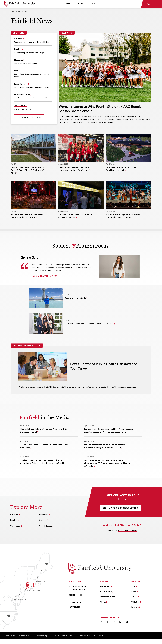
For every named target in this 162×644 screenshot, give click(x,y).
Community (15, 526)
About (103, 602)
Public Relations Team (127, 530)
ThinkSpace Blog (21, 105)
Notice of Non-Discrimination (93, 636)
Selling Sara (30, 257)
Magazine (18, 60)
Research (43, 520)
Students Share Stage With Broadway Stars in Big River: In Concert (123, 216)
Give (93, 4)
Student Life (106, 591)
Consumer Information (64, 636)
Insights (18, 49)
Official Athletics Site (23, 110)
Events (134, 597)
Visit (68, 4)
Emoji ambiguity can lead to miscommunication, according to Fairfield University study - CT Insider (43, 462)
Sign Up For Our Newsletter (120, 508)
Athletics (18, 39)
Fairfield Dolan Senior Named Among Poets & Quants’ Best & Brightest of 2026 (28, 170)
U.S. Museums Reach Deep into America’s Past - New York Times (44, 446)
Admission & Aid (107, 597)
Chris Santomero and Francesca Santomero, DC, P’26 (89, 324)
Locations (74, 607)
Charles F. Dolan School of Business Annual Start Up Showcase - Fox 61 (43, 430)
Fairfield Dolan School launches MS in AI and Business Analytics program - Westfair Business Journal (108, 430)
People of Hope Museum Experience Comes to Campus (75, 216)
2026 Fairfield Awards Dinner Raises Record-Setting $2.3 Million (27, 216)
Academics (43, 515)
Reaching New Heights (75, 298)
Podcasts (18, 71)
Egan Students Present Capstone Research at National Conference (74, 169)
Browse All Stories (29, 117)
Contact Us (75, 603)
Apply (80, 4)
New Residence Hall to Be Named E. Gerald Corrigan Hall (122, 169)
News (134, 591)
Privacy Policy (41, 636)
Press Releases (21, 84)
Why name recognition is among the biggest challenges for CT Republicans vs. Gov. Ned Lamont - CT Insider (108, 463)
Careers (135, 607)
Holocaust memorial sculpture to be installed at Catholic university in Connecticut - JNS (106, 446)
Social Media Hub (22, 95)
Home (13, 12)
